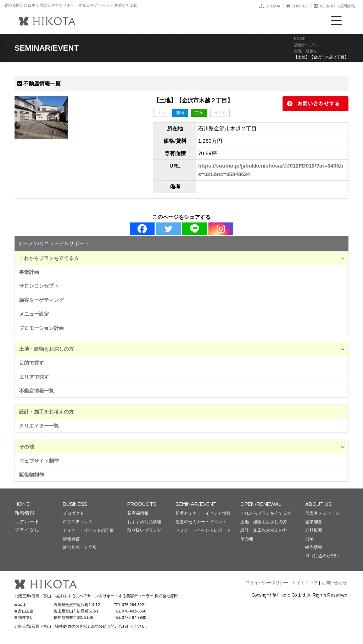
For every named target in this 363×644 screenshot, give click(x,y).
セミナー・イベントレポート (203, 530)
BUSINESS (75, 504)
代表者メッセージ (322, 513)
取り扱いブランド (144, 530)
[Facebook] (142, 229)
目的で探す (32, 363)
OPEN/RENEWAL (261, 504)
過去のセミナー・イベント (201, 522)
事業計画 (29, 272)
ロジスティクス (78, 522)
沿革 (309, 539)
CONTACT (298, 6)
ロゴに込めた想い (322, 556)
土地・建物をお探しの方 (182, 349)
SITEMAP (270, 6)
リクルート (27, 521)
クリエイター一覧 (39, 426)
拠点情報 (314, 547)
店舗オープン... (307, 45)
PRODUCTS (142, 504)
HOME (300, 39)
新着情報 (24, 513)
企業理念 (314, 522)
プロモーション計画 (41, 328)
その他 (182, 447)
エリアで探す (34, 377)
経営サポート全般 (80, 547)
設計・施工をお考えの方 (46, 412)
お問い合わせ (334, 583)
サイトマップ (305, 583)
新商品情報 (138, 513)
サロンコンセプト (39, 286)
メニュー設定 (34, 314)
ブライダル (27, 530)
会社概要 (314, 530)
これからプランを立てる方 (182, 258)
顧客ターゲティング (41, 300)
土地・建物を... (307, 51)
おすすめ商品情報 (144, 522)
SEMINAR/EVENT (196, 504)
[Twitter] (168, 229)
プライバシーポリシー (267, 583)
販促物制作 (32, 475)
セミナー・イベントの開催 (88, 530)
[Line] (195, 229)
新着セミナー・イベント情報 (203, 513)
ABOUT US (318, 504)
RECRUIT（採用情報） (336, 6)
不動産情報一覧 (37, 391)
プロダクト (73, 513)
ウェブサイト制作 (39, 461)
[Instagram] (221, 229)
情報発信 (71, 539)
